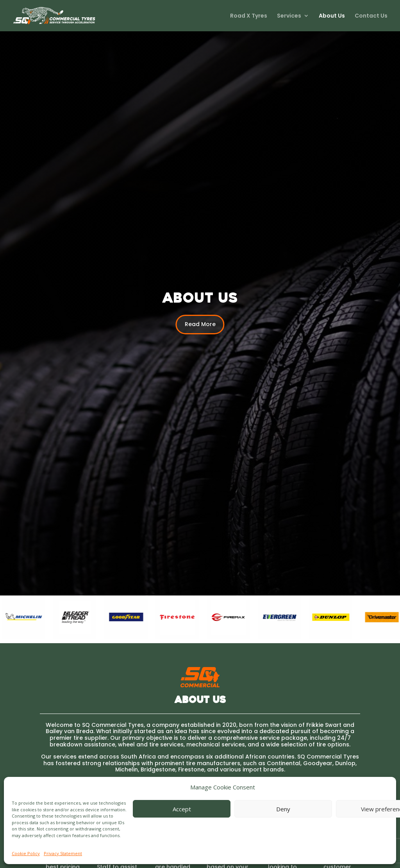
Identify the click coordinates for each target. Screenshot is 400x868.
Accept (182, 809)
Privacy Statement (63, 853)
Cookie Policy (26, 853)
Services (289, 16)
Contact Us (371, 16)
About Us (332, 16)
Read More (200, 324)
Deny (283, 809)
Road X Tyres (249, 16)
